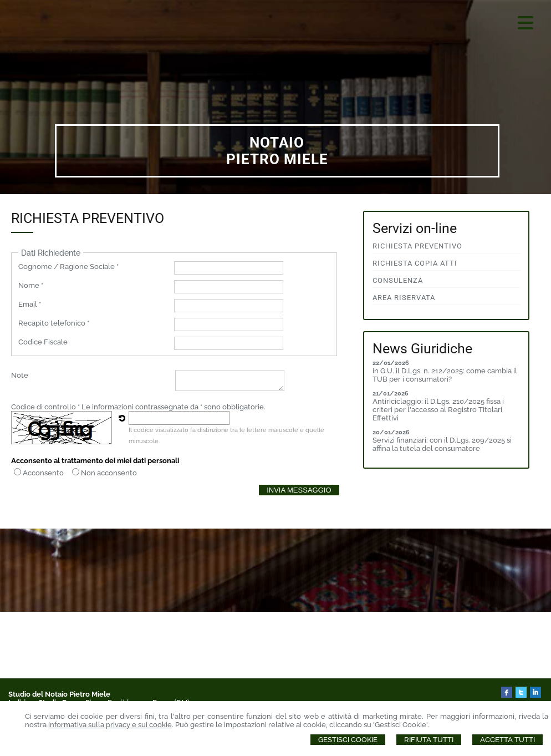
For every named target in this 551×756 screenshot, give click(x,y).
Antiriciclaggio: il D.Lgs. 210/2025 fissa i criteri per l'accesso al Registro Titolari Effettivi (438, 410)
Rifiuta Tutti (429, 740)
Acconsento (43, 473)
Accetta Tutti (507, 740)
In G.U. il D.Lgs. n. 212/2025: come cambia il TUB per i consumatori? (445, 375)
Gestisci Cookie (348, 740)
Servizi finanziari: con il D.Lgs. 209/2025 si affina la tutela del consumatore (442, 444)
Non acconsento (109, 473)
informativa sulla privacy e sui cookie (110, 725)
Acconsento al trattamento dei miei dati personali (95, 461)
